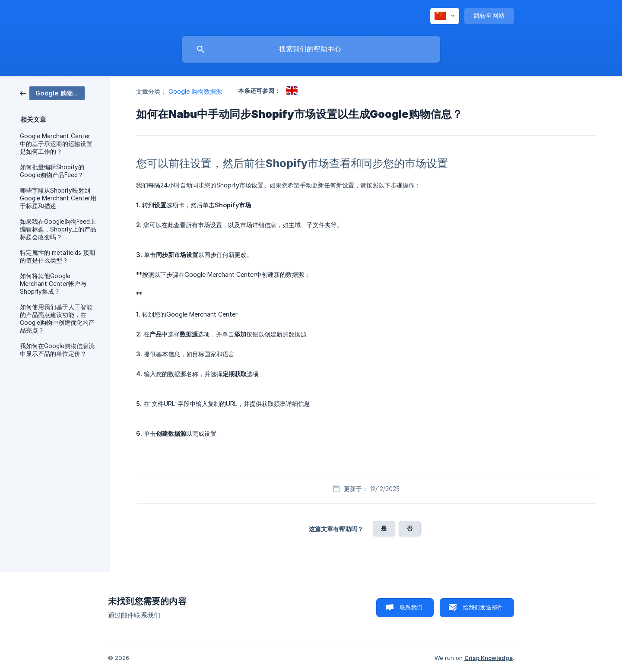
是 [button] (384, 528)
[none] (445, 16)
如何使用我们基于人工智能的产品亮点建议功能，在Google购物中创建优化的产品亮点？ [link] (57, 319)
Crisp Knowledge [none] (489, 658)
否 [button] (410, 528)
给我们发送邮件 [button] (483, 607)
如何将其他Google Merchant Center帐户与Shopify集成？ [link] (53, 284)
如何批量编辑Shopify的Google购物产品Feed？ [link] (52, 171)
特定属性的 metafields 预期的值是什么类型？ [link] (57, 257)
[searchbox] (311, 49)
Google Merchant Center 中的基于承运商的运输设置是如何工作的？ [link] (56, 144)
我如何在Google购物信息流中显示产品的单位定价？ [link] (57, 350)
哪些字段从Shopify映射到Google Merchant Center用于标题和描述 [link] (58, 198)
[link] (52, 93)
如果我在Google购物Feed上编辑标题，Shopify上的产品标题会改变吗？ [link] (58, 229)
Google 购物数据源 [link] (195, 91)
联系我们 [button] (411, 607)
